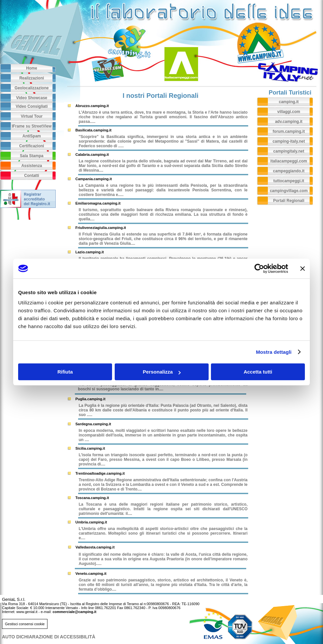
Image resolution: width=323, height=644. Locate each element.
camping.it (289, 102)
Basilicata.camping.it (93, 130)
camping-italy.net (289, 141)
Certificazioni (31, 146)
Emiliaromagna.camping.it (98, 203)
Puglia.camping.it (90, 399)
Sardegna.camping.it (93, 424)
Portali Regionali (289, 201)
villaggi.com (289, 112)
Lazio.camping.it (90, 252)
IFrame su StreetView (31, 126)
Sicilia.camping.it (90, 448)
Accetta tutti (258, 372)
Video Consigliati (31, 106)
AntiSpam (32, 136)
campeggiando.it (289, 171)
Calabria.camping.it (92, 154)
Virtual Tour (32, 116)
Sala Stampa (31, 156)
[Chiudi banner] (303, 268)
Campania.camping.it (94, 179)
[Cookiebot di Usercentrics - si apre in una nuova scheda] (259, 268)
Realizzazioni (32, 78)
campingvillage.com (289, 191)
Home (31, 68)
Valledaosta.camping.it (95, 547)
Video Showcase (32, 98)
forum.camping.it (289, 131)
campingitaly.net (289, 151)
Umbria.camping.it (91, 522)
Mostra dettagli (274, 352)
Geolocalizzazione (31, 88)
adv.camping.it (289, 122)
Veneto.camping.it (91, 574)
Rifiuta (65, 372)
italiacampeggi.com (289, 161)
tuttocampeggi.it (289, 181)
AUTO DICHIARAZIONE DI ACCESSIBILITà (49, 637)
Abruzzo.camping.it (92, 106)
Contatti (31, 176)
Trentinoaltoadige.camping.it (100, 473)
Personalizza (162, 372)
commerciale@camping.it (74, 612)
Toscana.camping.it (92, 498)
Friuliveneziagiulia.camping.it (101, 228)
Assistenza (32, 166)
